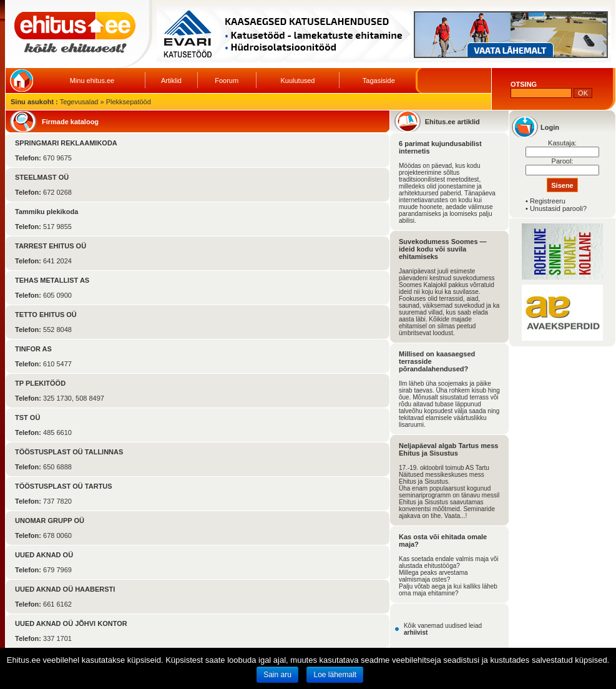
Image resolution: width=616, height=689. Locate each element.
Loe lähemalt (335, 675)
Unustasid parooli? (558, 208)
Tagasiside (379, 81)
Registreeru (548, 201)
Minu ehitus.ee (92, 81)
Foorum (227, 81)
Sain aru (277, 675)
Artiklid (171, 81)
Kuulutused (297, 81)
